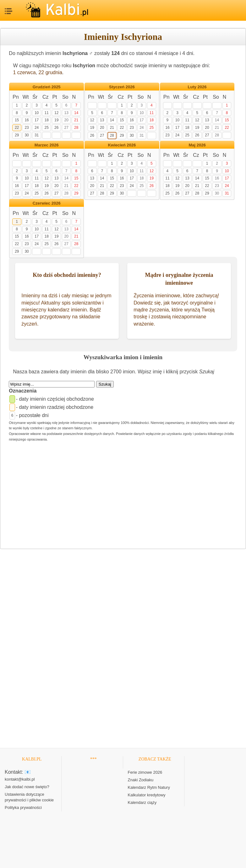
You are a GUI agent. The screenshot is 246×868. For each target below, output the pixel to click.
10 (37, 113)
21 (76, 120)
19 (56, 120)
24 (37, 128)
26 (56, 128)
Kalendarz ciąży (142, 802)
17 (37, 120)
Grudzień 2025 (47, 87)
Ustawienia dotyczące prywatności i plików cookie (29, 797)
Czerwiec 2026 (47, 203)
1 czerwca (25, 72)
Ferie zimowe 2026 (145, 772)
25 (46, 128)
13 (66, 113)
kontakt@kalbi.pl (20, 779)
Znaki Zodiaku (141, 780)
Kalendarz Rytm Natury (149, 787)
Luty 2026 (197, 87)
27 (66, 128)
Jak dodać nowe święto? (27, 787)
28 (76, 128)
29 (17, 135)
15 (17, 120)
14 (76, 113)
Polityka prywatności (23, 808)
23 (27, 128)
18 (46, 120)
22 (17, 128)
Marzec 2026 (47, 145)
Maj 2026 (197, 145)
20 (66, 120)
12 (56, 113)
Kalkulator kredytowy (147, 795)
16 (27, 120)
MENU (8, 9)
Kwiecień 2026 (122, 145)
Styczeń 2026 (122, 87)
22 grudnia (50, 72)
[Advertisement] (123, 498)
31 (37, 135)
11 (46, 113)
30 (27, 135)
